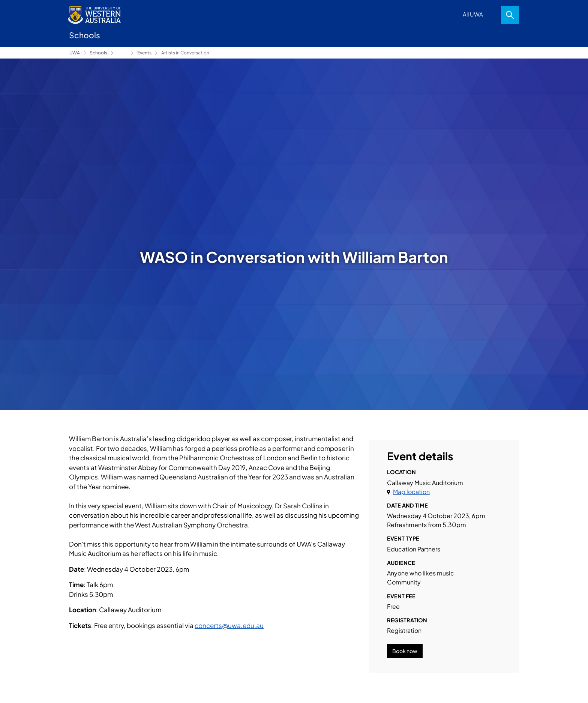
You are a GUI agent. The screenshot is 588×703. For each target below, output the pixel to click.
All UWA (473, 14)
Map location (411, 492)
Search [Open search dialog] (510, 15)
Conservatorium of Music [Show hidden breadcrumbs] (122, 53)
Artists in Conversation (185, 53)
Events (144, 53)
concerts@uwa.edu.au (229, 625)
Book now (405, 651)
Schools (98, 53)
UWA (75, 53)
